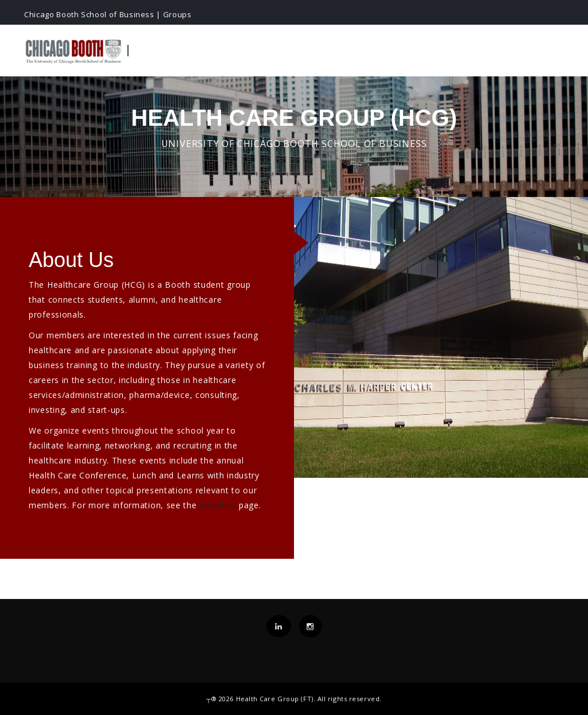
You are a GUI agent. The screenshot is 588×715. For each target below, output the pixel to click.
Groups (177, 14)
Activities (218, 505)
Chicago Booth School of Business (89, 14)
